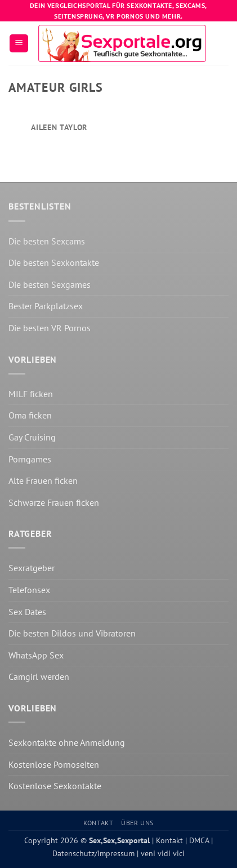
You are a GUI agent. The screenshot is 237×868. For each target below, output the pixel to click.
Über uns (137, 823)
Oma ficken (30, 415)
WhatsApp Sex (36, 655)
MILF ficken (31, 394)
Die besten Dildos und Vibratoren (72, 633)
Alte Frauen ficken (43, 480)
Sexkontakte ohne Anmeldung (67, 742)
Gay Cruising (32, 437)
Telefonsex (29, 590)
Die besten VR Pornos (50, 328)
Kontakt (98, 823)
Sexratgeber (32, 568)
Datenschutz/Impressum (93, 853)
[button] (19, 44)
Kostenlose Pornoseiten (54, 764)
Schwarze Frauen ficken (54, 502)
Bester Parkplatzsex (46, 306)
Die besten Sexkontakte (54, 262)
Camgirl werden (39, 676)
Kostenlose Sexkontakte (55, 786)
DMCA (198, 840)
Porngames (30, 459)
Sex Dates (27, 612)
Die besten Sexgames (50, 284)
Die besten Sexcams (47, 241)
